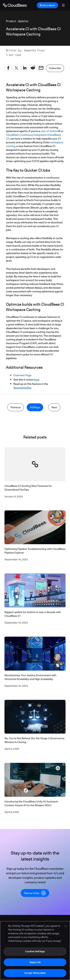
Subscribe (55, 68)
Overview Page (22, 375)
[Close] (66, 926)
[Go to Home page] (15, 5)
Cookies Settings (35, 951)
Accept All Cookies (35, 973)
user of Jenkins (49, 131)
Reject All (35, 962)
